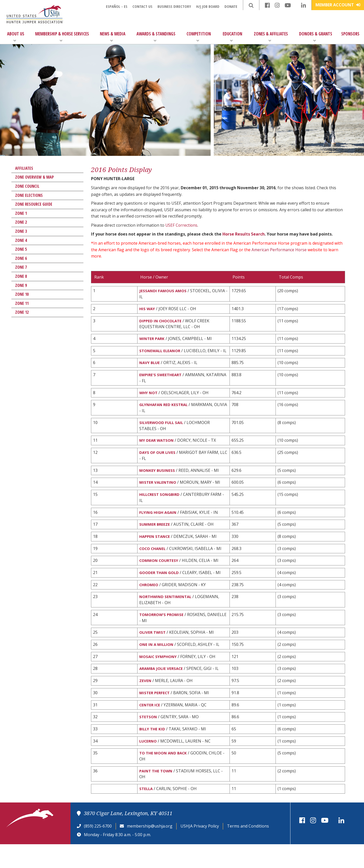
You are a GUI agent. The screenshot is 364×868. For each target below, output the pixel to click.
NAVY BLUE (150, 371)
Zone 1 (21, 213)
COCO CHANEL (154, 563)
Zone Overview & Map (35, 177)
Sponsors (350, 34)
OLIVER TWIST (153, 650)
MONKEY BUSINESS (158, 482)
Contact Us (142, 6)
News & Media (113, 37)
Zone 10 (22, 294)
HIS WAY (148, 309)
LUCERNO (149, 763)
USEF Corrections (182, 225)
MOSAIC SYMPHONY (160, 675)
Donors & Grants (316, 37)
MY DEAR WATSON (158, 451)
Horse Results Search (244, 234)
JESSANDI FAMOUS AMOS (164, 291)
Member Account (338, 5)
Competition (199, 37)
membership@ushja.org (150, 850)
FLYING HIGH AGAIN (159, 525)
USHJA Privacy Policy (200, 850)
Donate (231, 6)
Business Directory (174, 6)
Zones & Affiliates (271, 37)
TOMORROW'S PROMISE (163, 632)
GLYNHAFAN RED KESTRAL (165, 414)
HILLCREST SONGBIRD (161, 507)
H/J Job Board (208, 6)
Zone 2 (21, 222)
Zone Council (27, 186)
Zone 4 (21, 240)
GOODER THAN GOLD (160, 588)
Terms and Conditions (248, 850)
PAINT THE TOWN (157, 794)
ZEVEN (145, 700)
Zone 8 (21, 276)
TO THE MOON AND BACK (165, 775)
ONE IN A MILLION (157, 663)
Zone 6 (21, 258)
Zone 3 (21, 231)
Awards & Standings (156, 37)
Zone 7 (21, 267)
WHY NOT (149, 402)
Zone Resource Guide (34, 204)
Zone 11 (22, 303)
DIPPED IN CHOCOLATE (162, 322)
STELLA (146, 812)
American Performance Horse (280, 250)
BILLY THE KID (153, 750)
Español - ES (117, 6)
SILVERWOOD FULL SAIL (162, 433)
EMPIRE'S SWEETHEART (162, 384)
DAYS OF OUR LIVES (158, 464)
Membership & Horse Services (62, 37)
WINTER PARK (153, 340)
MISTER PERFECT (155, 713)
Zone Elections (29, 195)
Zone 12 (22, 312)
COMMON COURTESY (161, 576)
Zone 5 (21, 249)
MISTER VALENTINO (159, 495)
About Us (16, 37)
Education (232, 37)
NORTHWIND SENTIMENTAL (167, 613)
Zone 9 (21, 285)
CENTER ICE (151, 725)
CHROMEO (150, 601)
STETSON (149, 738)
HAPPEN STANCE (156, 551)
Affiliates (24, 168)
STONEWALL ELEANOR (161, 353)
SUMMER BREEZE (155, 538)
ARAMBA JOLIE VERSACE (162, 688)
